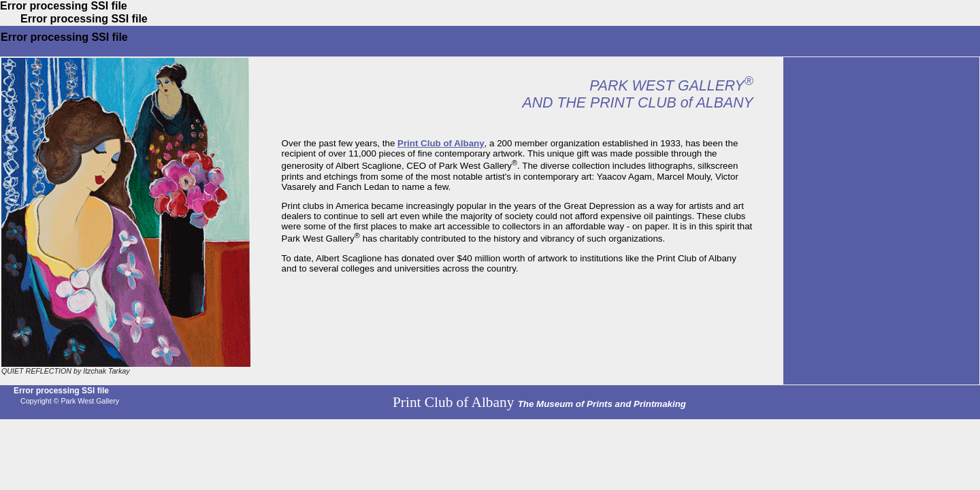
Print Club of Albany (441, 143)
